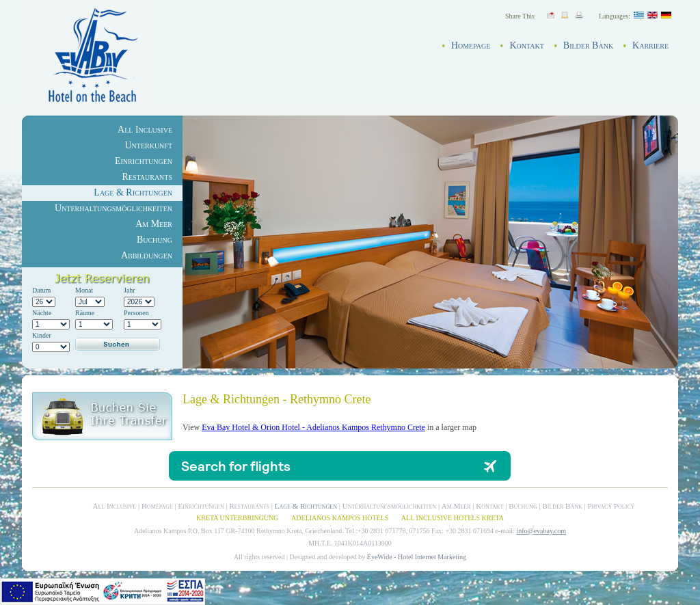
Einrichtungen (144, 161)
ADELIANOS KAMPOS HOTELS (340, 518)
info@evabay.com (541, 531)
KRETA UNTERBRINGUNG (238, 518)
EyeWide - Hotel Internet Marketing (417, 557)
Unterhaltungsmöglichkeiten (113, 208)
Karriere (650, 45)
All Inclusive (145, 130)
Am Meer (154, 224)
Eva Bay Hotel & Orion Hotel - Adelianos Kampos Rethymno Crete (313, 427)
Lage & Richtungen (133, 192)
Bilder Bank (588, 45)
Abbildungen (147, 255)
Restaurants (147, 177)
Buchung (154, 240)
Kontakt (526, 45)
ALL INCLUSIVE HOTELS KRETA (453, 518)
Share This (520, 16)
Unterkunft (148, 145)
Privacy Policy (611, 506)
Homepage (471, 45)
